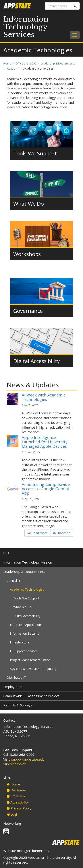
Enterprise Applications (26, 625)
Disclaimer (16, 790)
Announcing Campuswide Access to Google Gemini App (46, 489)
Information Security (25, 633)
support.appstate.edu (28, 759)
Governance (28, 311)
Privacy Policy (19, 808)
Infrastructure (20, 642)
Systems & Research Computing (33, 669)
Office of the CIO (26, 64)
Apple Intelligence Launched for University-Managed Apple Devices (45, 442)
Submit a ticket (14, 764)
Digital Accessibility (37, 361)
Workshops (27, 254)
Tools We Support (35, 153)
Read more (37, 533)
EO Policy (16, 796)
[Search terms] (58, 6)
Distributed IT (16, 677)
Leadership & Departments (58, 64)
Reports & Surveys (18, 705)
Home (7, 64)
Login (13, 814)
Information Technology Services (26, 27)
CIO (6, 553)
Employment (13, 687)
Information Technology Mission (28, 562)
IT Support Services (24, 651)
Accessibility (18, 802)
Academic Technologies (27, 589)
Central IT (13, 69)
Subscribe (62, 533)
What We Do (29, 204)
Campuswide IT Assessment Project (31, 696)
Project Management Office (30, 660)
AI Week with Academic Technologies (44, 397)
